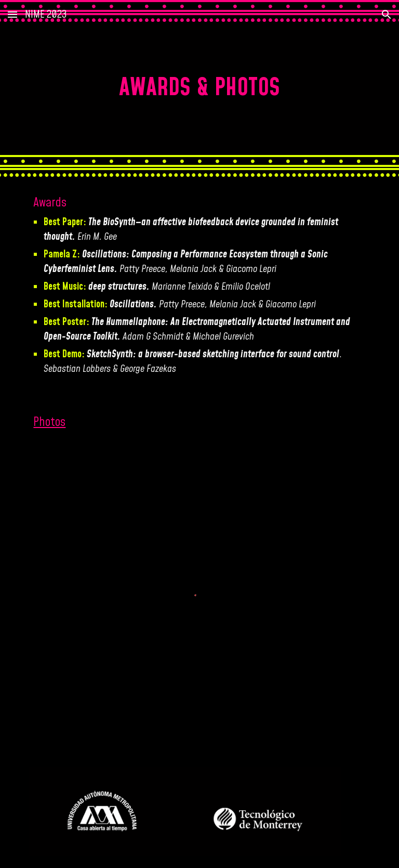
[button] (12, 14)
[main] (199, 89)
